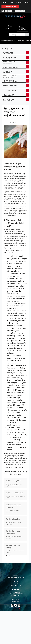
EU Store (4, 2)
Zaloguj (11, 2)
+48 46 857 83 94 (15, 601)
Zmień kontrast (20, 11)
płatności (15, 568)
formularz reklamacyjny (15, 585)
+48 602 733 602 (15, 599)
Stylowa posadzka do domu (10, 58)
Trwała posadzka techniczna (10, 62)
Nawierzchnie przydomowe (8, 53)
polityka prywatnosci (16, 574)
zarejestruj (16, 576)
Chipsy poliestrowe (10, 67)
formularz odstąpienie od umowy (15, 578)
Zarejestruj (19, 2)
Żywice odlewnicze (13, 519)
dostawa (15, 582)
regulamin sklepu (15, 566)
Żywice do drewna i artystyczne (13, 532)
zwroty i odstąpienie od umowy (15, 570)
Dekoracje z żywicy (10, 86)
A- (6, 11)
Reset (10, 11)
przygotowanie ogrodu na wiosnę (10, 81)
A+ (3, 11)
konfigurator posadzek (18, 41)
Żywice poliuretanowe (14, 493)
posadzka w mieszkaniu (8, 72)
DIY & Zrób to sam (9, 90)
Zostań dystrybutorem (10, 6)
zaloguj (16, 584)
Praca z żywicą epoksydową (9, 95)
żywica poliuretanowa (19, 464)
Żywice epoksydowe (14, 481)
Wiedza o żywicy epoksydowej (9, 100)
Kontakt (27, 2)
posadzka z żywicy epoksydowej (10, 76)
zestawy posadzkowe (6, 41)
